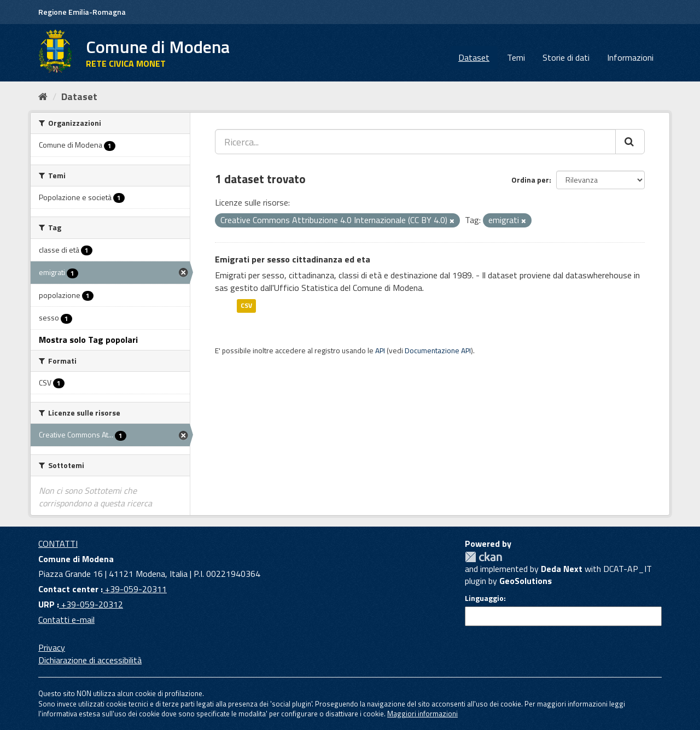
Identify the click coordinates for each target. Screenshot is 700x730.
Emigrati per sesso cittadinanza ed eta (293, 259)
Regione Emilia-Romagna (82, 12)
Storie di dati (566, 57)
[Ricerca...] (415, 142)
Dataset (474, 57)
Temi (516, 57)
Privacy (52, 647)
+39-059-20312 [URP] (91, 604)
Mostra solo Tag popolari (88, 340)
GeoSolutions (526, 581)
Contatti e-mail (66, 620)
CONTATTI (58, 544)
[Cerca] (630, 142)
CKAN (483, 557)
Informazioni (630, 57)
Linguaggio (484, 598)
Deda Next (562, 569)
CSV (246, 305)
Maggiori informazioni (422, 714)
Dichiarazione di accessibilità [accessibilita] (90, 660)
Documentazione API (438, 351)
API (380, 351)
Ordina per (530, 180)
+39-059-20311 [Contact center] (135, 589)
